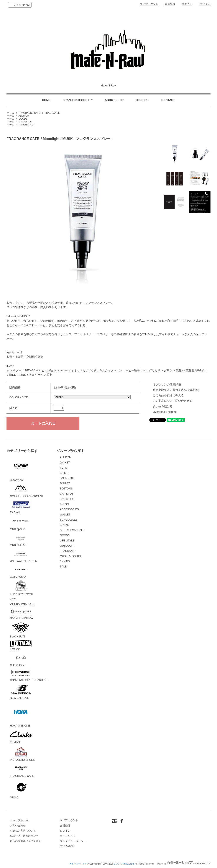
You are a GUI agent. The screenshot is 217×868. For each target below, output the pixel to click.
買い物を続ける (163, 406)
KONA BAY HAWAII (21, 588)
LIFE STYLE (25, 122)
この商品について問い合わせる (173, 401)
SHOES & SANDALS (72, 530)
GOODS (23, 119)
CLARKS (21, 736)
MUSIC (21, 789)
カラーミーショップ (79, 864)
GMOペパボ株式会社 (124, 864)
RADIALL (21, 507)
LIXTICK (21, 645)
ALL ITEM (24, 116)
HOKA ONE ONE (21, 714)
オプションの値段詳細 (167, 384)
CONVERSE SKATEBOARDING (29, 675)
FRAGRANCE (52, 113)
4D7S (13, 599)
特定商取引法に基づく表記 (26, 841)
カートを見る (68, 836)
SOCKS (64, 525)
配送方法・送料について (24, 836)
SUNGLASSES (69, 520)
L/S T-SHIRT (67, 478)
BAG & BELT (67, 499)
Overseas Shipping (165, 412)
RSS (63, 846)
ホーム (11, 113)
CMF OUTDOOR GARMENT (27, 490)
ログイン (187, 4)
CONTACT (168, 100)
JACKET (65, 463)
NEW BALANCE (21, 692)
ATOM (71, 846)
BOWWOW (21, 468)
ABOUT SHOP (114, 100)
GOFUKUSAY (21, 571)
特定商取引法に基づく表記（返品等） (177, 390)
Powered (184, 864)
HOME (46, 100)
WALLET (65, 515)
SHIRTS (65, 473)
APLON (64, 504)
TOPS (63, 468)
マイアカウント (149, 4)
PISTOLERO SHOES (22, 754)
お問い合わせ (18, 826)
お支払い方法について (23, 831)
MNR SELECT (21, 540)
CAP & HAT (67, 494)
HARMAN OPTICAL (22, 614)
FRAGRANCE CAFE (29, 113)
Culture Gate (21, 660)
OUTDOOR (67, 546)
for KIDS (65, 561)
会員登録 (170, 4)
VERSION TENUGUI (22, 605)
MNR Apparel (21, 523)
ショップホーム (19, 820)
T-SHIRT (65, 483)
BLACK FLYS (21, 630)
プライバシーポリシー (73, 841)
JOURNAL (142, 100)
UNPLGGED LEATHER (24, 555)
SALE (63, 567)
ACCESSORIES (69, 509)
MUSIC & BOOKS (70, 556)
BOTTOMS (66, 489)
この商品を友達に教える (168, 395)
